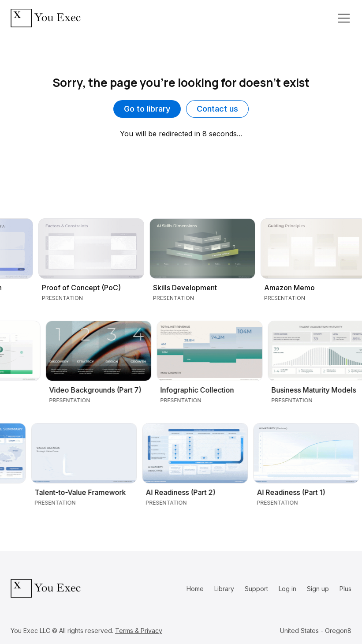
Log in (287, 589)
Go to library (147, 109)
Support (256, 589)
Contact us (217, 109)
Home (195, 589)
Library (224, 589)
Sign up (318, 589)
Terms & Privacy (139, 631)
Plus (345, 589)
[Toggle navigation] (344, 18)
